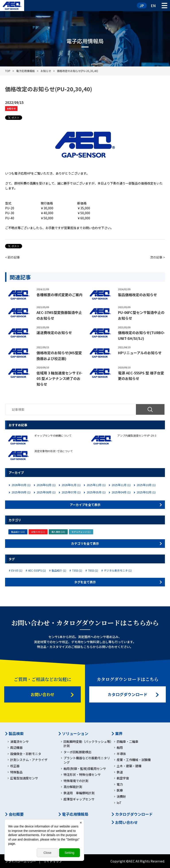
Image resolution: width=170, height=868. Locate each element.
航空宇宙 (123, 778)
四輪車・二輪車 (127, 742)
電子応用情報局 (75, 814)
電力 (120, 784)
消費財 (121, 797)
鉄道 (120, 772)
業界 (119, 734)
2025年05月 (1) (96, 492)
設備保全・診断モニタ (26, 754)
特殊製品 (16, 772)
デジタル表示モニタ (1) (118, 570)
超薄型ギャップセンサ (79, 799)
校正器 (15, 766)
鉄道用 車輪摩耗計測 (79, 793)
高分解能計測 (73, 787)
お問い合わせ (42, 694)
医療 (120, 790)
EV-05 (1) (17, 570)
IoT (119, 803)
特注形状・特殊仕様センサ (82, 775)
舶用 (120, 748)
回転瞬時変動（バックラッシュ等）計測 (88, 744)
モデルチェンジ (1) (81, 532)
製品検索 (16, 734)
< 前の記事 (13, 257)
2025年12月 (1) (96, 485)
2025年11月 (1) (121, 485)
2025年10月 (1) (146, 485)
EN (153, 6)
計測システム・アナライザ (29, 760)
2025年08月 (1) (46, 492)
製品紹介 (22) (18, 532)
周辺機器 (16, 748)
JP (142, 6)
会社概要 (16, 814)
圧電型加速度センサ (24, 778)
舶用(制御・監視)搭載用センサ (85, 769)
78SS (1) (93, 570)
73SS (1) (77, 570)
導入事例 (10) (58, 532)
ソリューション (75, 734)
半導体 (121, 754)
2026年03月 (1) (21, 485)
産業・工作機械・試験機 (134, 760)
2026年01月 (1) (71, 485)
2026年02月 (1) (46, 485)
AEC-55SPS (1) (37, 570)
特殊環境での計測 (76, 781)
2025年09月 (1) (21, 492)
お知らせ (11, 108)
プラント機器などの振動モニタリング (87, 760)
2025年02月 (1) (146, 492)
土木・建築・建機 (129, 766)
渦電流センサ (19, 742)
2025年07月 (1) (71, 492)
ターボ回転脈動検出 (77, 752)
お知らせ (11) (38, 532)
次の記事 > (157, 257)
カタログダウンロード (127, 694)
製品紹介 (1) (59, 570)
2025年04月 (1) (121, 492)
